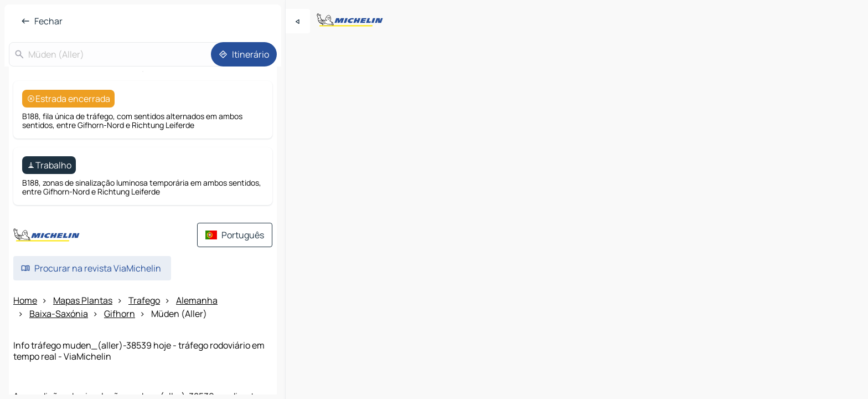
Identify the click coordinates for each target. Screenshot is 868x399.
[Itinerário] (244, 54)
